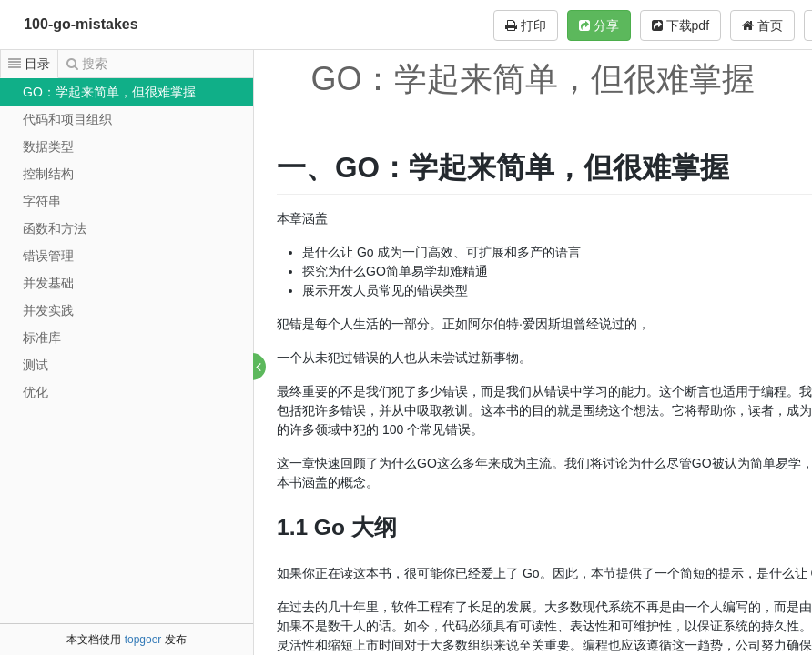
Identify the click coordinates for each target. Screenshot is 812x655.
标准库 (42, 338)
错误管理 (48, 256)
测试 (36, 365)
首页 (762, 25)
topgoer (143, 640)
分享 (599, 25)
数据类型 (48, 146)
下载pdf (680, 25)
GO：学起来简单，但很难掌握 (109, 92)
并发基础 (48, 283)
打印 (526, 25)
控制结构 (48, 174)
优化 (36, 392)
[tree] (127, 242)
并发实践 (48, 310)
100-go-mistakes (81, 24)
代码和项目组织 (67, 119)
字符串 (42, 201)
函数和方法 (55, 228)
